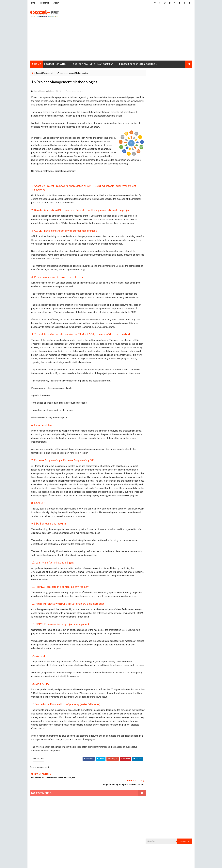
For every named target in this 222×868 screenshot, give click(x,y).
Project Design (154, 276)
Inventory (180, 191)
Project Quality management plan (162, 375)
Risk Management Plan (157, 414)
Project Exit (176, 300)
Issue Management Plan (157, 196)
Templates (180, 414)
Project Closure (42, 71)
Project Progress (155, 365)
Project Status (177, 400)
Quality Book (169, 124)
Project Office (177, 335)
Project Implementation (158, 305)
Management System (156, 206)
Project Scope (178, 395)
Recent (153, 131)
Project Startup (154, 400)
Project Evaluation (156, 295)
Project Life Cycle (174, 315)
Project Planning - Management (93, 64)
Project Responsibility (157, 390)
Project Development (157, 280)
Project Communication (158, 246)
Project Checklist (155, 231)
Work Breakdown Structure (159, 419)
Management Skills (175, 201)
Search (185, 74)
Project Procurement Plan (159, 360)
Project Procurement (157, 355)
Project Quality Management (160, 370)
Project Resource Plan (157, 385)
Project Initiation (56, 64)
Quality (171, 405)
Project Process (155, 350)
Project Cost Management (159, 271)
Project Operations (156, 340)
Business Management (157, 171)
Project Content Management (160, 256)
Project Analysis (155, 216)
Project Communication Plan (160, 251)
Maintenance (153, 201)
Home (32, 3)
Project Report (154, 380)
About (56, 3)
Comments (185, 131)
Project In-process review (159, 310)
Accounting (152, 166)
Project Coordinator (156, 266)
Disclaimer (44, 3)
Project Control (155, 261)
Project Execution (155, 300)
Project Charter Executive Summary (163, 226)
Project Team (153, 405)
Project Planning (155, 345)
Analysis (170, 166)
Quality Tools (153, 409)
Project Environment (156, 290)
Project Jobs (153, 315)
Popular (169, 131)
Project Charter (154, 221)
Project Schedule (155, 395)
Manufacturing (154, 211)
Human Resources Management (161, 186)
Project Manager (155, 335)
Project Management (74, 91)
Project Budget (178, 216)
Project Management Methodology (162, 325)
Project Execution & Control (138, 64)
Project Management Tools (159, 330)
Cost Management (155, 176)
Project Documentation (158, 285)
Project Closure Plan (157, 241)
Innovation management (157, 191)
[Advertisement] (111, 40)
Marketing (174, 211)
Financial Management (157, 181)
